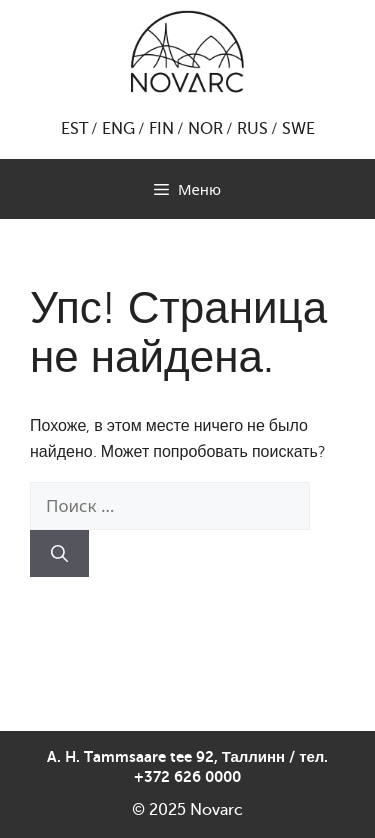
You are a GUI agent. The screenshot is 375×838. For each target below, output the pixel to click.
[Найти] (59, 554)
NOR (205, 129)
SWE (298, 129)
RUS (252, 129)
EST (74, 129)
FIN (161, 129)
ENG (118, 129)
